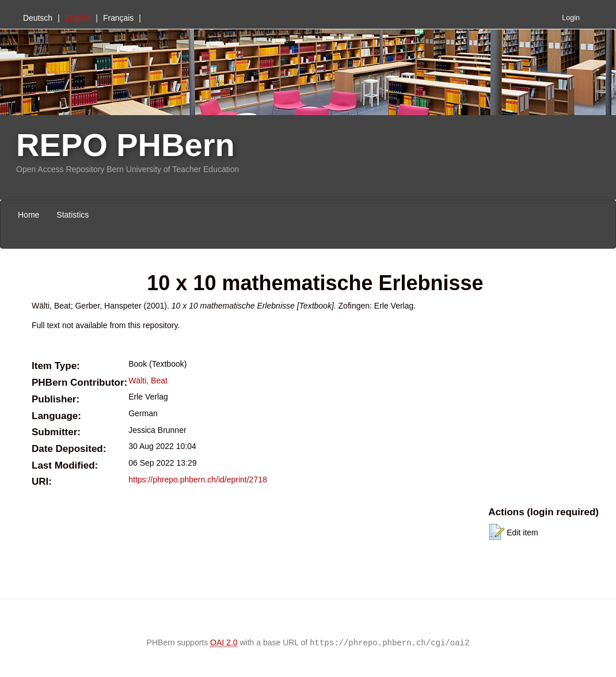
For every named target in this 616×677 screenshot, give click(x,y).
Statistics (73, 215)
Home (28, 215)
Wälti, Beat (148, 381)
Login (571, 18)
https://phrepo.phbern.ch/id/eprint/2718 (198, 480)
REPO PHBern (126, 145)
